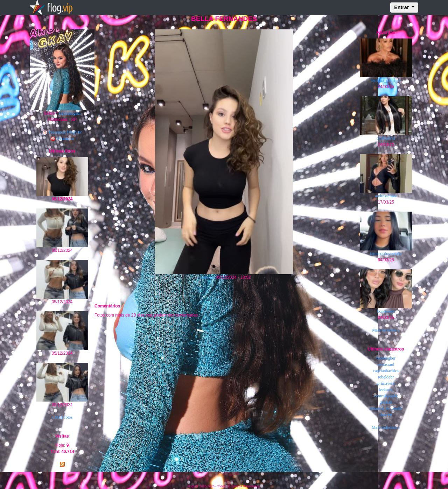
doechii (386, 415)
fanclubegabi (70, 113)
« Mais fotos (62, 417)
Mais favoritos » (386, 330)
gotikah (386, 402)
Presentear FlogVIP (62, 132)
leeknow (386, 390)
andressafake (386, 196)
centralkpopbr (386, 396)
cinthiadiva (386, 138)
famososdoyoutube (386, 254)
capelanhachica (386, 371)
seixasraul (386, 364)
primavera (386, 383)
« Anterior (206, 277)
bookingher (386, 358)
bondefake (386, 311)
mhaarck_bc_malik (386, 409)
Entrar (402, 7)
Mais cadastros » (386, 427)
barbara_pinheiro (386, 80)
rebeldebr (386, 377)
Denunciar (62, 139)
